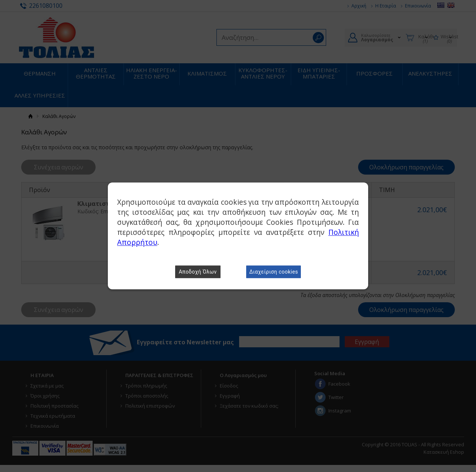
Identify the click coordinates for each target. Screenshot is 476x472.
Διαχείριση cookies (274, 272)
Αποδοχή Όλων (198, 272)
